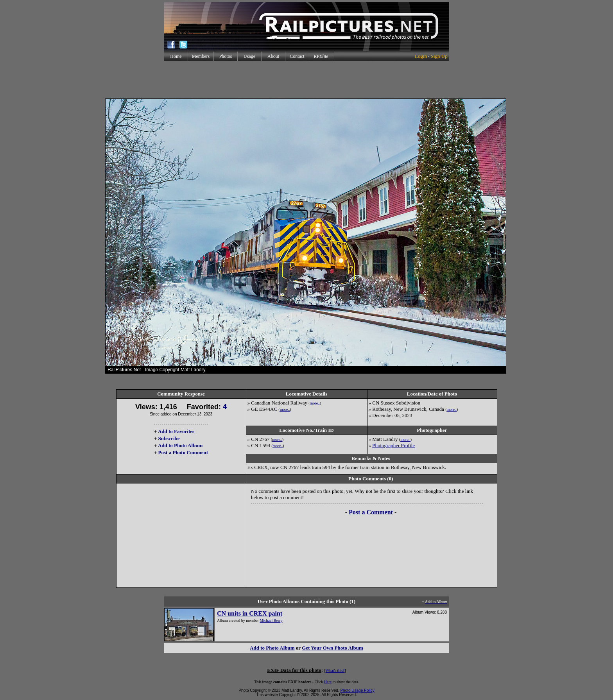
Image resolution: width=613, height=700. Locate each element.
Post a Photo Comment (183, 452)
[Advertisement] (306, 80)
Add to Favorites (176, 431)
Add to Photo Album (180, 445)
